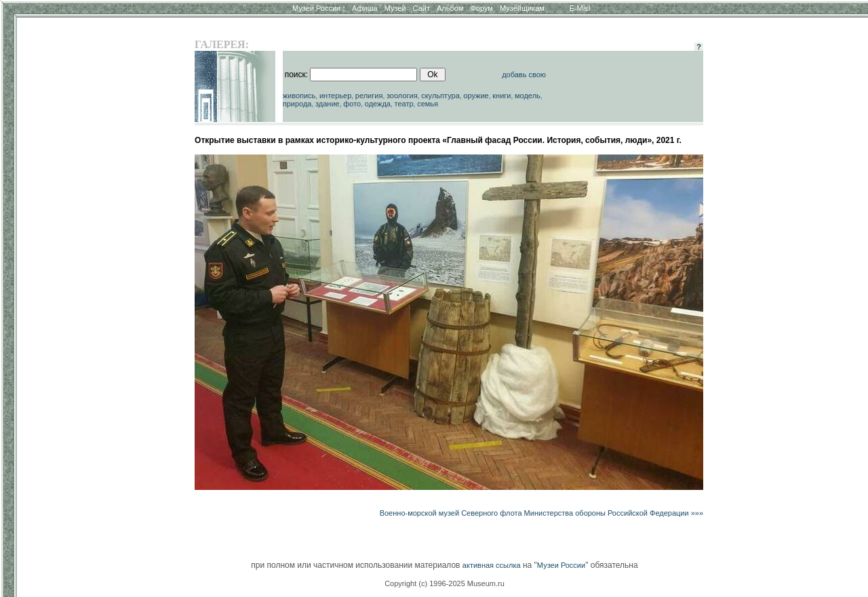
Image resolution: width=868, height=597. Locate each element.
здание (328, 104)
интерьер (335, 96)
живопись (299, 96)
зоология (402, 96)
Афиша (365, 8)
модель (528, 96)
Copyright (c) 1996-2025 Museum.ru (445, 583)
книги (501, 96)
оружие (476, 96)
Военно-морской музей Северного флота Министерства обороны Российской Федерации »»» (541, 513)
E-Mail (580, 8)
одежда (378, 104)
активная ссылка (492, 565)
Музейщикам (522, 8)
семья (428, 104)
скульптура (440, 96)
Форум (481, 8)
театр (404, 104)
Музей (395, 8)
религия (369, 96)
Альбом (450, 8)
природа (297, 104)
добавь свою (524, 75)
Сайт (421, 8)
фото (352, 104)
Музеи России (319, 8)
